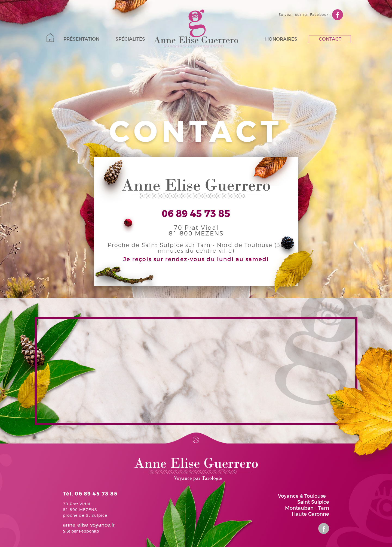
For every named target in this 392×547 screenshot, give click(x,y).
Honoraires (281, 39)
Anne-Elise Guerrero (196, 28)
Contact (330, 39)
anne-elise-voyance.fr (89, 525)
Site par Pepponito (81, 531)
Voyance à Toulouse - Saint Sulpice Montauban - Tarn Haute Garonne (304, 505)
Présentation (81, 39)
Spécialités (130, 39)
